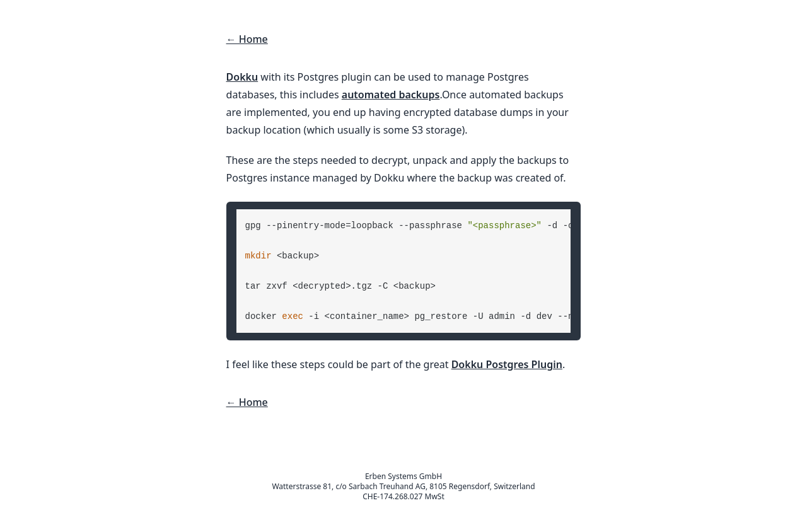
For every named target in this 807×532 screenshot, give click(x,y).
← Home (247, 39)
